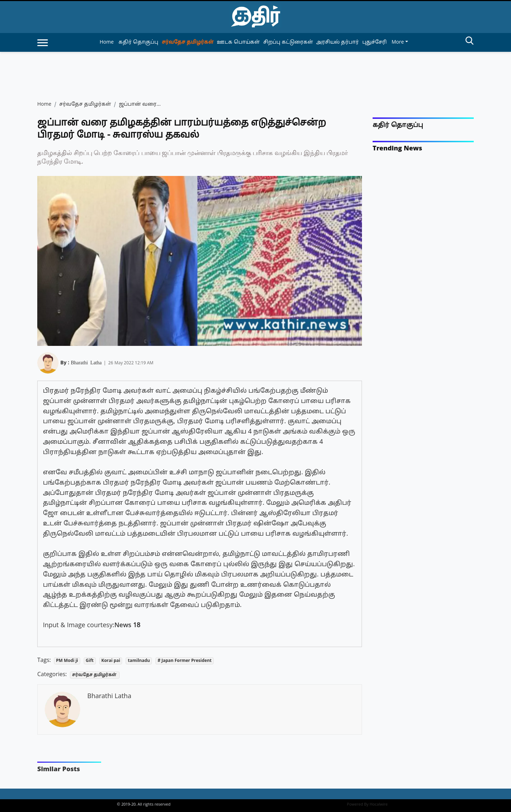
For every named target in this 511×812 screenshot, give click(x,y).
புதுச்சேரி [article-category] (375, 42)
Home (107, 42)
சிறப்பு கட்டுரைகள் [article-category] (288, 42)
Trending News (397, 149)
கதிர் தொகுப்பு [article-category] (138, 42)
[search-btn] (469, 42)
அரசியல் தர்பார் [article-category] (337, 42)
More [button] (398, 42)
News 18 (127, 626)
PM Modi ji (67, 661)
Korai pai (111, 661)
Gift (90, 661)
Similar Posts (59, 770)
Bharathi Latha (86, 362)
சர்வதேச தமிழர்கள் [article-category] (188, 42)
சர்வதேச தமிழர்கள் (85, 104)
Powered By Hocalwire (367, 805)
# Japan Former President (185, 661)
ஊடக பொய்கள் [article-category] (238, 42)
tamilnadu (139, 661)
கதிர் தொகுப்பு (398, 125)
